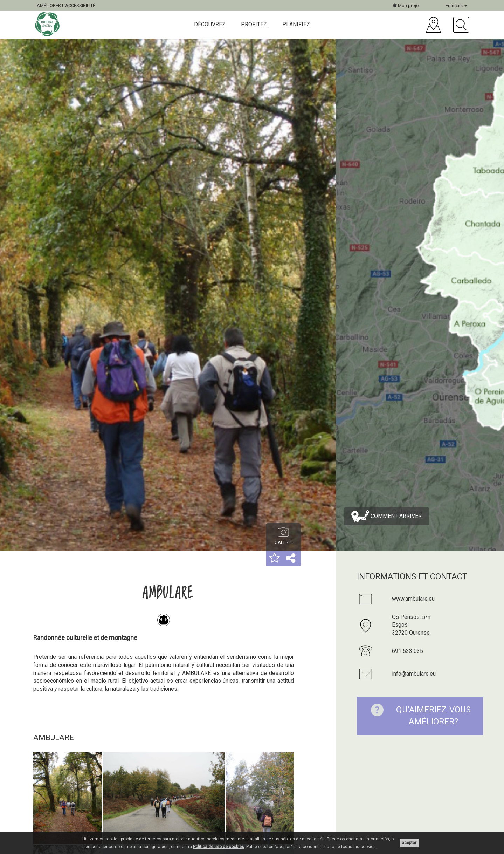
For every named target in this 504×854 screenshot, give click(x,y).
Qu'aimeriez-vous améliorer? (417, 715)
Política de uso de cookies (219, 847)
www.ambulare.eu (413, 599)
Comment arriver (386, 516)
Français (456, 5)
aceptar (409, 843)
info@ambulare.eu (414, 674)
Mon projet (406, 5)
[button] (275, 559)
